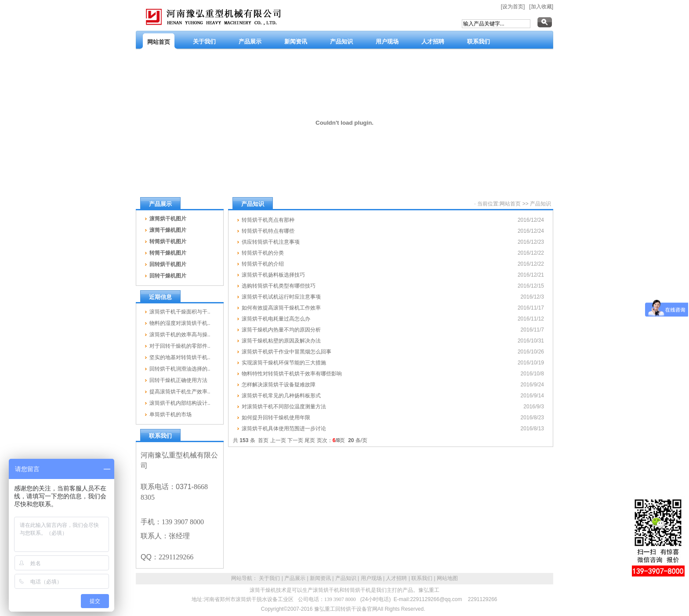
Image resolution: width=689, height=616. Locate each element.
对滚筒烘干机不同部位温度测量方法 (284, 407)
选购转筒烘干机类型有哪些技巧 (279, 286)
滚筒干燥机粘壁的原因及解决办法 (281, 341)
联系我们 (422, 578)
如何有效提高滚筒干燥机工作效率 (281, 308)
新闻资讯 (320, 578)
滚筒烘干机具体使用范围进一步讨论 (284, 429)
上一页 (278, 440)
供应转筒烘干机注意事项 (271, 242)
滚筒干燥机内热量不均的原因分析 (281, 330)
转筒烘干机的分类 (263, 253)
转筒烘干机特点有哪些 (268, 231)
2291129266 (483, 599)
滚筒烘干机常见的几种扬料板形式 (281, 396)
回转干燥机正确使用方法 (178, 380)
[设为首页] (513, 7)
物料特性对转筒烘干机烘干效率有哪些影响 (292, 374)
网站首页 (510, 204)
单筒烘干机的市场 (170, 414)
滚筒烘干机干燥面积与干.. (180, 312)
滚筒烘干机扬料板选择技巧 (273, 275)
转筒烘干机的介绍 (263, 264)
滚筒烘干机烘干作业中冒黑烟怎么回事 (286, 352)
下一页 (295, 440)
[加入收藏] (541, 7)
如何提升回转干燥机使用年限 (276, 418)
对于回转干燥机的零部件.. (180, 346)
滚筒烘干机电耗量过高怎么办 (276, 319)
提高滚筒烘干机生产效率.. (180, 392)
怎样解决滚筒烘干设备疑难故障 (279, 385)
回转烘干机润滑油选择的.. (180, 369)
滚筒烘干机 (326, 590)
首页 (263, 440)
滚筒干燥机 (263, 590)
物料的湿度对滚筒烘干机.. (180, 323)
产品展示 (295, 578)
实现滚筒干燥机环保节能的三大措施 (284, 363)
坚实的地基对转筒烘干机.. (180, 357)
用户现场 (371, 578)
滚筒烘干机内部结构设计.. (180, 403)
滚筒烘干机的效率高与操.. (180, 335)
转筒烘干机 (358, 590)
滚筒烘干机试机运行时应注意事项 (281, 297)
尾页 (310, 440)
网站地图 (447, 578)
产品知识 (540, 204)
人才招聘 (396, 578)
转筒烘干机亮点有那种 (268, 220)
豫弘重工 (429, 590)
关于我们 (269, 578)
